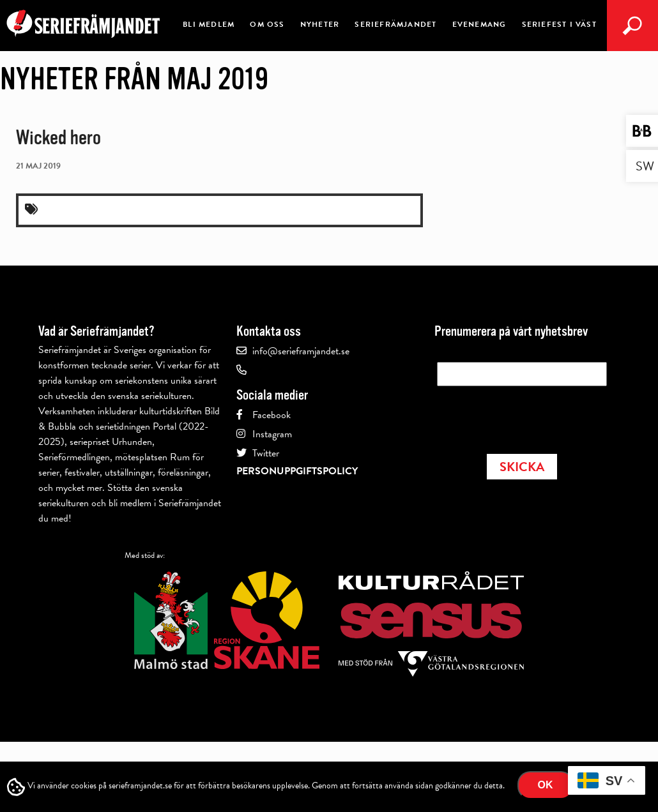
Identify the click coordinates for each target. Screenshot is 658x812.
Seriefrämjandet (395, 24)
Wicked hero (58, 138)
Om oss (267, 24)
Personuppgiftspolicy (297, 471)
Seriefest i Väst (559, 24)
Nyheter (320, 24)
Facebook (272, 415)
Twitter (266, 453)
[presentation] (534, 416)
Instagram (272, 434)
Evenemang (479, 24)
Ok (546, 785)
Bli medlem (209, 24)
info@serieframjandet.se (301, 351)
